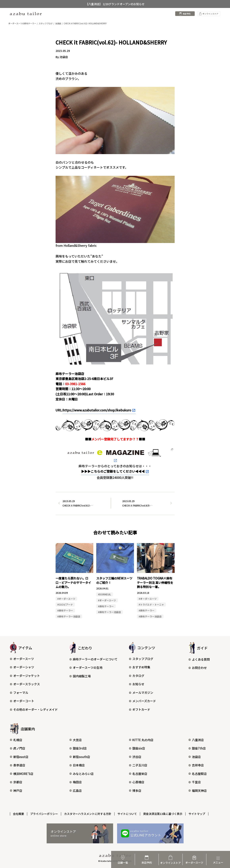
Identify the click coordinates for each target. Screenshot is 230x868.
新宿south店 (80, 757)
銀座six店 (137, 748)
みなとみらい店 (82, 774)
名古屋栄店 (138, 774)
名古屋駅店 (198, 774)
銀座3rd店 (78, 748)
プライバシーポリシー (44, 814)
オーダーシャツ (22, 667)
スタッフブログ (141, 659)
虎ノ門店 (18, 748)
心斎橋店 (137, 782)
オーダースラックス (25, 684)
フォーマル (19, 693)
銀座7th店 (197, 748)
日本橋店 (77, 765)
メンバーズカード (142, 701)
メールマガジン (141, 693)
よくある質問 (199, 659)
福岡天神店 (198, 791)
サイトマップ (197, 814)
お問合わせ (198, 668)
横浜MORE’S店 (22, 774)
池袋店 (195, 757)
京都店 (16, 782)
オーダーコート (22, 701)
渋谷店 (135, 757)
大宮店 (76, 740)
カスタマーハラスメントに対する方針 (88, 814)
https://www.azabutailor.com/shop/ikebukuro (97, 410)
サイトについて (127, 814)
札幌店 (16, 740)
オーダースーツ (22, 659)
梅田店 (76, 782)
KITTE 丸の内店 (141, 740)
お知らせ (137, 684)
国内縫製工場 (80, 676)
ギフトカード (140, 709)
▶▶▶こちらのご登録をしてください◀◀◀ (113, 471)
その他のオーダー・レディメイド (34, 709)
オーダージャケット (25, 676)
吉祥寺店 (196, 765)
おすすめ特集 (140, 667)
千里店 (195, 782)
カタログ (137, 676)
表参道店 (18, 765)
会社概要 (19, 814)
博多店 (135, 791)
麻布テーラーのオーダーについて (93, 659)
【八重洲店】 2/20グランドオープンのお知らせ (115, 4)
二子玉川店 (138, 765)
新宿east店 (19, 757)
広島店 (76, 791)
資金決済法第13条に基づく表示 (163, 814)
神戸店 (16, 791)
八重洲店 (196, 740)
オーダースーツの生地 (86, 668)
